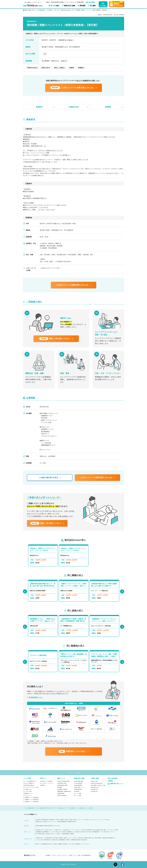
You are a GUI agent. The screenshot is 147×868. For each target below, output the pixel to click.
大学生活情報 (88, 830)
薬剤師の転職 (105, 838)
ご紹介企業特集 (79, 783)
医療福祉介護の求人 (72, 822)
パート (97, 820)
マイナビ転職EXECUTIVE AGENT (44, 808)
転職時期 (60, 787)
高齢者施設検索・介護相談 (68, 834)
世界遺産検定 (39, 832)
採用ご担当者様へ (91, 2)
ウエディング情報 (114, 830)
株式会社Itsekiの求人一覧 (67, 10)
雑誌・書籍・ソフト (105, 830)
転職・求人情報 (69, 820)
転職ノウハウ (61, 778)
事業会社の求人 (95, 787)
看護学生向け (53, 820)
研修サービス (39, 844)
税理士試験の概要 (79, 781)
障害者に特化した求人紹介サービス (43, 822)
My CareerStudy (82, 832)
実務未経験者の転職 (63, 785)
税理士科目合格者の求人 (97, 783)
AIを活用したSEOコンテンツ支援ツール (53, 834)
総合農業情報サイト (46, 832)
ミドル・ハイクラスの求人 (83, 820)
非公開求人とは (28, 789)
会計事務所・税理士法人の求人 (99, 785)
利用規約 (110, 781)
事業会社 (43, 785)
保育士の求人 (55, 840)
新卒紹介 (61, 838)
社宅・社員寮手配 (76, 844)
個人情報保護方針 (86, 855)
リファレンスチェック (85, 844)
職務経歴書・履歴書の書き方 (65, 791)
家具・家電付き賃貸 (40, 834)
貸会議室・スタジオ (67, 844)
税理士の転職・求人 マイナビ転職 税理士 (35, 10)
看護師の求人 (112, 838)
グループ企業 (77, 855)
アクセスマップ (28, 795)
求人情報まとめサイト (40, 830)
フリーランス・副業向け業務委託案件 (59, 822)
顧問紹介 (100, 838)
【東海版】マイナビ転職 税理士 (32, 802)
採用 (71, 855)
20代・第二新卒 (55, 838)
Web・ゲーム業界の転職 (46, 838)
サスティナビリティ (63, 855)
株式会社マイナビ (30, 855)
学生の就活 (38, 820)
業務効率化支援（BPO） (47, 844)
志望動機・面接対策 (63, 789)
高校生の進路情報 (39, 826)
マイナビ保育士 (89, 808)
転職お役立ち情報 (79, 778)
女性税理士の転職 (62, 783)
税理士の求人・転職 (93, 838)
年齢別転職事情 (79, 785)
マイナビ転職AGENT (29, 808)
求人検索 (50, 10)
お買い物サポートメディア (109, 832)
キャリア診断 (78, 793)
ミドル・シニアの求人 (104, 820)
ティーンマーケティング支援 (78, 830)
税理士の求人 (95, 781)
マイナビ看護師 (70, 808)
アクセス (54, 855)
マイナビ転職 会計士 (60, 808)
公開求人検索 (95, 778)
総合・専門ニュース (50, 830)
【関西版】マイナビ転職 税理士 (32, 800)
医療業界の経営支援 (76, 840)
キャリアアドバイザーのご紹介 (32, 787)
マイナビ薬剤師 (80, 808)
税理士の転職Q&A (62, 795)
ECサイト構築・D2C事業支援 (65, 832)
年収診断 (77, 791)
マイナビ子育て (55, 832)
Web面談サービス (29, 793)
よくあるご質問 (28, 791)
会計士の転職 (85, 838)
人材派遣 (38, 838)
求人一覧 (56, 10)
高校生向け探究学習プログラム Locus (52, 826)
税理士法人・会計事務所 (47, 781)
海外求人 (75, 820)
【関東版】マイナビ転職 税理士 (32, 797)
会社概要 (48, 855)
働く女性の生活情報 (96, 830)
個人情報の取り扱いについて (116, 784)
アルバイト (92, 820)
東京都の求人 (95, 789)
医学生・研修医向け (61, 820)
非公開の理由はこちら (36, 697)
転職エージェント (68, 838)
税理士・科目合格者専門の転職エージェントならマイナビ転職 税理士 (65, 2)
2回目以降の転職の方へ (30, 785)
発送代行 (55, 844)
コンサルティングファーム (47, 783)
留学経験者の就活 (45, 820)
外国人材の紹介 (84, 840)
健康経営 (60, 844)
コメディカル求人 (39, 840)
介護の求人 (68, 840)
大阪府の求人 (95, 791)
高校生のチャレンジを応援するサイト (63, 830)
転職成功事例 (61, 793)
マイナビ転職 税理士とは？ (31, 781)
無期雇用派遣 (62, 840)
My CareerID (89, 832)
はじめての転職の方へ (30, 783)
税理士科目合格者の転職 (64, 781)
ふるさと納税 (75, 832)
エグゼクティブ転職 (77, 838)
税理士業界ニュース (80, 787)
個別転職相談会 (79, 789)
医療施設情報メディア (98, 832)
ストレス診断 (78, 795)
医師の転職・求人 (48, 840)
